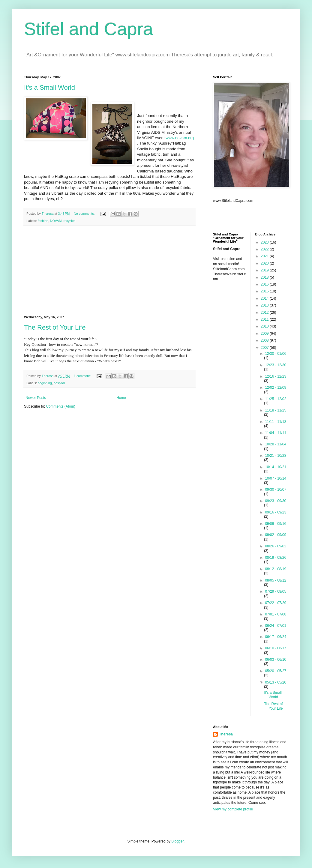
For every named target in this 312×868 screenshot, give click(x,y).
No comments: (85, 214)
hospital (59, 383)
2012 (265, 313)
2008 (265, 340)
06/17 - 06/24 (276, 637)
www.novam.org (180, 138)
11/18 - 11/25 (276, 410)
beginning (45, 383)
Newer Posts (36, 398)
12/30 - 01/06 (276, 354)
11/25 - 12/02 (276, 399)
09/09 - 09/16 (276, 524)
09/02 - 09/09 (276, 535)
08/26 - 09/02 (276, 546)
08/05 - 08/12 (276, 580)
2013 (265, 305)
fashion (43, 221)
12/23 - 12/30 (276, 365)
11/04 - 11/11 (276, 433)
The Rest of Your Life (55, 327)
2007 (265, 348)
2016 (265, 284)
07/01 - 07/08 (276, 614)
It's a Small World (49, 87)
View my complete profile (233, 809)
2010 (265, 326)
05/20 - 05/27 (276, 671)
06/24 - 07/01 (276, 626)
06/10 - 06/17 (276, 648)
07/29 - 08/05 (276, 591)
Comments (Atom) (60, 406)
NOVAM (56, 221)
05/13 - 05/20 (276, 682)
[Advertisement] (109, 271)
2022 (265, 249)
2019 (265, 270)
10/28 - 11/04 (276, 444)
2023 (265, 242)
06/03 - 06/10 (276, 660)
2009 (265, 334)
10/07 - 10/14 (276, 478)
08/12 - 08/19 (276, 569)
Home (121, 398)
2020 (265, 263)
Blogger (177, 841)
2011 (265, 319)
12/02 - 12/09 (276, 388)
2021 (265, 256)
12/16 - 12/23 (276, 376)
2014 (265, 298)
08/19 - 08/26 (276, 558)
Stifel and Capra (88, 29)
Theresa (226, 734)
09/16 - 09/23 (276, 512)
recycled (69, 221)
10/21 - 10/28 (276, 456)
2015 (265, 291)
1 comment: (83, 376)
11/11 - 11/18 (276, 422)
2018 (265, 277)
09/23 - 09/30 (276, 501)
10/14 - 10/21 (276, 467)
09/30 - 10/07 (276, 489)
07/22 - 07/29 (276, 603)
